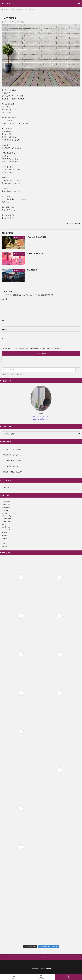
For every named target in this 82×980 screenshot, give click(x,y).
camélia (4, 513)
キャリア (5, 374)
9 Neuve (4, 533)
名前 (4, 320)
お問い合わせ (41, 977)
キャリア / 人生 (16, 9)
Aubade (4, 535)
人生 (12, 374)
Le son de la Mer (7, 530)
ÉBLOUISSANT (6, 519)
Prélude (4, 538)
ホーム (14, 977)
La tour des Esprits (7, 516)
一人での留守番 (29, 9)
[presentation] (17, 359)
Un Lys (4, 524)
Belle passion (6, 507)
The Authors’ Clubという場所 (12, 460)
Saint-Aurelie (6, 521)
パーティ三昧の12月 (35, 254)
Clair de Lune (6, 527)
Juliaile (4, 541)
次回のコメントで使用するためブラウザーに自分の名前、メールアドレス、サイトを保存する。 (33, 348)
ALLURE (4, 546)
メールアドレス (7, 330)
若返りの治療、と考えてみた (12, 455)
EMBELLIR (5, 510)
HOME (6, 9)
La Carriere (47, 968)
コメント (5, 299)
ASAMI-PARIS (6, 502)
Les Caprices (6, 505)
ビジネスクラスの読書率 (36, 237)
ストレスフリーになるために (12, 449)
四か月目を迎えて (34, 270)
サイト (4, 339)
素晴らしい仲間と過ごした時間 (13, 472)
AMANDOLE (6, 544)
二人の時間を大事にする (11, 466)
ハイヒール (19, 374)
